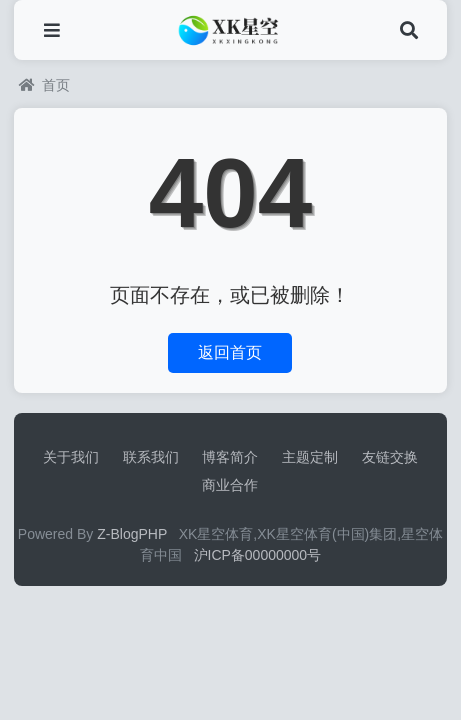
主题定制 (310, 457)
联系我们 (151, 457)
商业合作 (230, 485)
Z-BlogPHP (132, 534)
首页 (44, 85)
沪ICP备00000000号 (258, 555)
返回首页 (230, 352)
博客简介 (230, 457)
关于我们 (71, 457)
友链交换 (390, 457)
